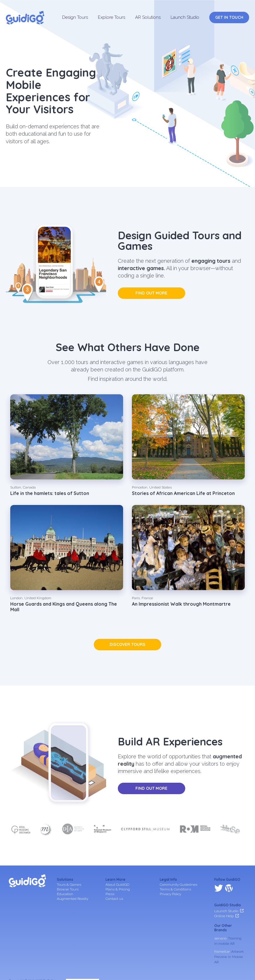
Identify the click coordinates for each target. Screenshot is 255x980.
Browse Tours (68, 889)
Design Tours (75, 17)
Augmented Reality (73, 899)
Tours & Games (69, 885)
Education (65, 894)
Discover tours (127, 644)
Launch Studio (185, 17)
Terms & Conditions (175, 889)
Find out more (151, 293)
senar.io (220, 913)
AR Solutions (148, 17)
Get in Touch (229, 17)
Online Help (224, 890)
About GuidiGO (117, 885)
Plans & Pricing (118, 889)
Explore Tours (112, 17)
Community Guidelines (178, 885)
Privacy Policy (170, 894)
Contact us (114, 899)
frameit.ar (222, 926)
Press (110, 894)
